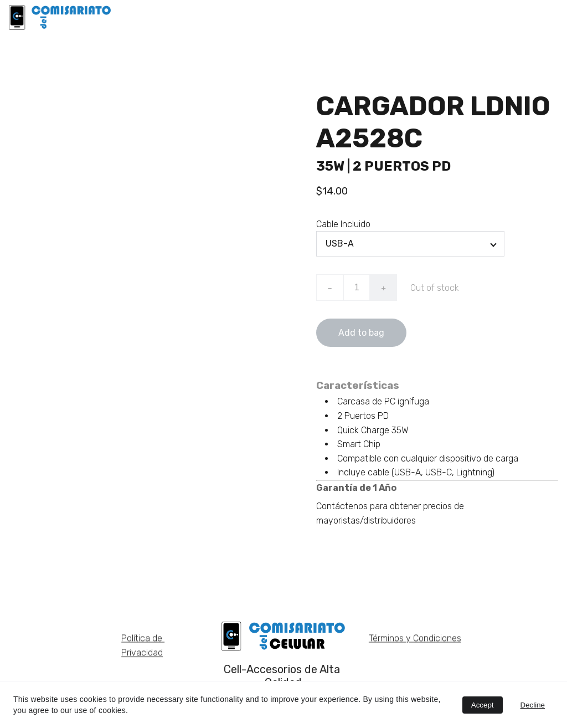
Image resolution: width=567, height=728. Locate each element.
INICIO (262, 17)
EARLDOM (401, 17)
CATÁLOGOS (532, 17)
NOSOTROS (464, 17)
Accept (483, 705)
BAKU (350, 17)
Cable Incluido (343, 227)
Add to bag (361, 336)
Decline (533, 705)
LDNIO (306, 17)
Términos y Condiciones (415, 640)
